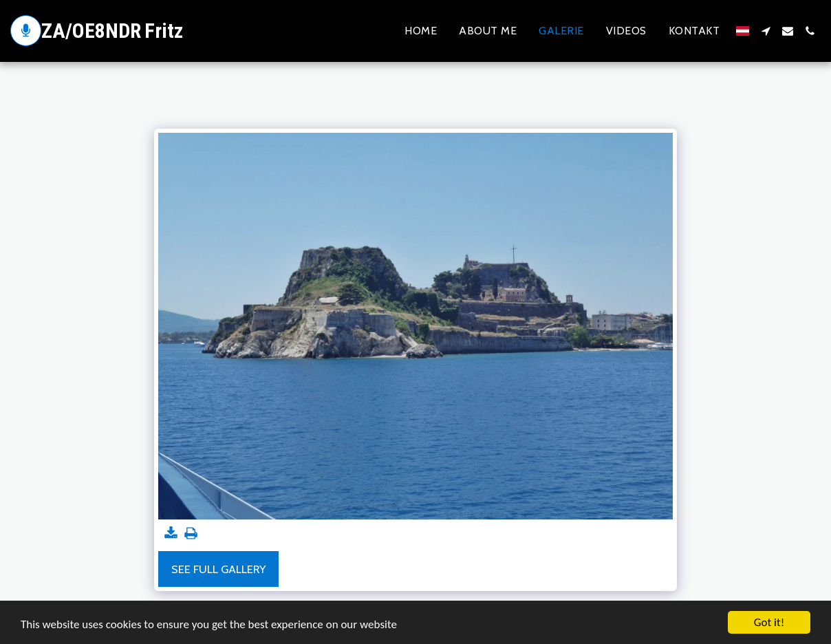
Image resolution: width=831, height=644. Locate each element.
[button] (766, 31)
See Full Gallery (218, 569)
